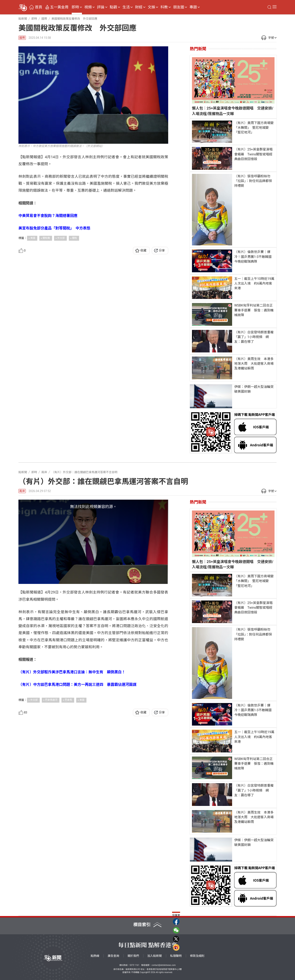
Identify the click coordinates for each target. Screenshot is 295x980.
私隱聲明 (176, 956)
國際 (22, 38)
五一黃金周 (59, 7)
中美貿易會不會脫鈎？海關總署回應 (48, 216)
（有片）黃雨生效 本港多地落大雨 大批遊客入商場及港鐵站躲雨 (254, 364)
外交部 (61, 238)
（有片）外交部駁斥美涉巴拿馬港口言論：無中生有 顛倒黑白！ (72, 672)
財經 (139, 7)
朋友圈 (179, 7)
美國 (33, 238)
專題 (193, 7)
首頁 (39, 7)
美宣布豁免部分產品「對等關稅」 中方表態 (54, 228)
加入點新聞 (155, 956)
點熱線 (95, 956)
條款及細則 (197, 956)
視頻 (88, 7)
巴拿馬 (68, 700)
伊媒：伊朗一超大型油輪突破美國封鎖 (254, 389)
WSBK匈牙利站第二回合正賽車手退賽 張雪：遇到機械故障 (254, 310)
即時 (75, 7)
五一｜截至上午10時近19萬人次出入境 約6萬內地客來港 (254, 283)
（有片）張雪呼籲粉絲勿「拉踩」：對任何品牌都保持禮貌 (253, 181)
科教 (164, 7)
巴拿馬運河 (51, 700)
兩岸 (22, 491)
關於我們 (133, 956)
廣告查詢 (113, 956)
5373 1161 (134, 965)
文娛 (151, 7)
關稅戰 (46, 238)
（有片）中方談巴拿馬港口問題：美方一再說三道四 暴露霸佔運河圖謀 (77, 684)
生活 (126, 7)
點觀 (113, 7)
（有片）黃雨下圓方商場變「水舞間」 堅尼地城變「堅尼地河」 (254, 128)
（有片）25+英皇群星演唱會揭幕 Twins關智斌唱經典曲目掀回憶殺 (253, 154)
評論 (101, 7)
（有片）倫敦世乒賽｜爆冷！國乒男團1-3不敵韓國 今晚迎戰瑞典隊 (254, 257)
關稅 (75, 238)
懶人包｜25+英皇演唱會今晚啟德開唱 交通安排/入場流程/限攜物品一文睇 (233, 111)
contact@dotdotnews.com (164, 965)
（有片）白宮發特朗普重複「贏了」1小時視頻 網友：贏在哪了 (254, 337)
